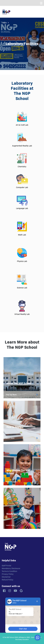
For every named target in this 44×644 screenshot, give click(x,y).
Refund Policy (8, 580)
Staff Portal (6, 565)
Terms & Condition (9, 571)
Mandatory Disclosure (11, 568)
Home (5, 23)
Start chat (23, 629)
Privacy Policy (8, 574)
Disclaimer (6, 577)
